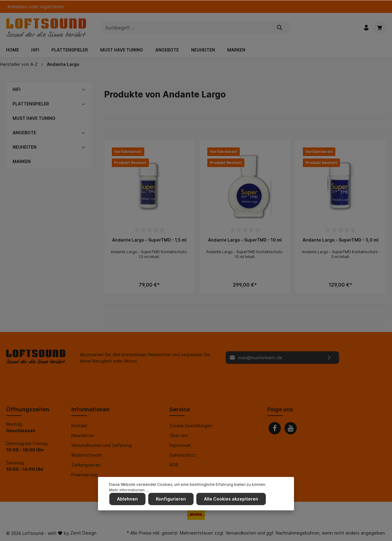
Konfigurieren (170, 499)
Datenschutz (183, 455)
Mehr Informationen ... (129, 490)
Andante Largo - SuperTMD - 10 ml (245, 240)
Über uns (179, 435)
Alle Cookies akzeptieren (230, 499)
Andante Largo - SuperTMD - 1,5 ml (149, 240)
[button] (83, 89)
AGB (174, 465)
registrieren (52, 7)
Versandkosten (241, 533)
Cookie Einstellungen (191, 426)
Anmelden (17, 7)
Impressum (180, 445)
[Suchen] (280, 28)
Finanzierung (84, 475)
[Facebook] (275, 428)
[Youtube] (291, 428)
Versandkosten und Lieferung (102, 445)
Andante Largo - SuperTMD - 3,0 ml (341, 240)
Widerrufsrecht (87, 455)
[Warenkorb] (380, 28)
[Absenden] (329, 358)
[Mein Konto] (366, 28)
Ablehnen (127, 499)
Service (180, 409)
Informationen (90, 409)
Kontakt (79, 426)
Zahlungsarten (86, 465)
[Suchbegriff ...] (185, 28)
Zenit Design (83, 533)
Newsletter (83, 435)
